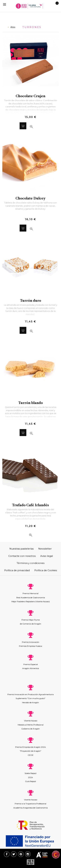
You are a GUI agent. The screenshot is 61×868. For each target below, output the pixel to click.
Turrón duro (31, 301)
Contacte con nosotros (22, 556)
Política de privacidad (17, 570)
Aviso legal (47, 556)
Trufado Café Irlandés (30, 505)
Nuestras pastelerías (21, 549)
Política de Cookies (46, 570)
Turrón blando (31, 403)
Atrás (12, 27)
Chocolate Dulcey (30, 198)
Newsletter (45, 549)
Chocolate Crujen (30, 96)
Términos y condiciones (30, 563)
